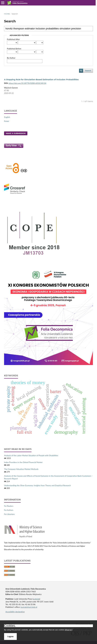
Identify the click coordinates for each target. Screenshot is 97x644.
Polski (7, 121)
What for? (69, 630)
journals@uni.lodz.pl (29, 607)
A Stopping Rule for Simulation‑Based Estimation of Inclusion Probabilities (41, 80)
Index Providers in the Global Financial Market (23, 462)
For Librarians (9, 514)
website (36, 599)
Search (88, 71)
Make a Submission (16, 133)
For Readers (9, 506)
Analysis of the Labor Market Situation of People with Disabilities (31, 455)
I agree (10, 637)
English (7, 117)
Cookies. (10, 626)
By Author (11, 58)
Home (7, 14)
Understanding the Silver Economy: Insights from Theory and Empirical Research (37, 485)
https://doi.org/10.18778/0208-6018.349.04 (27, 83)
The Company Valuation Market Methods (21, 469)
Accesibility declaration (15, 612)
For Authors (9, 510)
